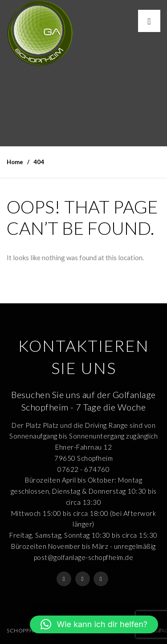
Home (15, 162)
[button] (94, 624)
